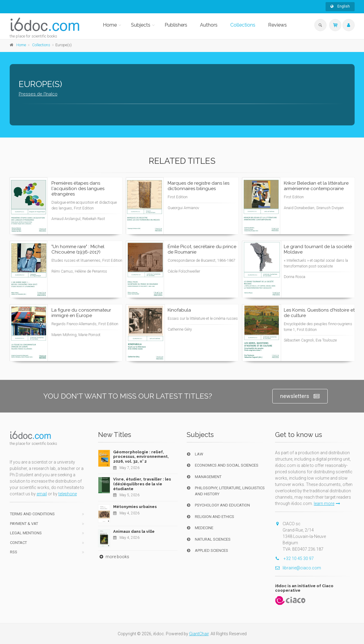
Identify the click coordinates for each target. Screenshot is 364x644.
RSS (14, 552)
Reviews (277, 25)
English (340, 6)
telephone (68, 494)
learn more (327, 503)
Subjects (141, 25)
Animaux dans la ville (134, 531)
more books (114, 557)
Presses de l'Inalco (38, 94)
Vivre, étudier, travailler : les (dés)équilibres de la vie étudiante (142, 484)
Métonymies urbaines (135, 507)
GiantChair (199, 634)
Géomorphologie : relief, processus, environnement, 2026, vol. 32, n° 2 (141, 457)
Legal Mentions (26, 533)
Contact (18, 543)
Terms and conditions (32, 514)
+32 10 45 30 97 (294, 558)
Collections (243, 25)
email (42, 494)
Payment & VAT (24, 524)
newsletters (300, 396)
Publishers (176, 25)
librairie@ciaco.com (298, 568)
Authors (209, 25)
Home (110, 25)
